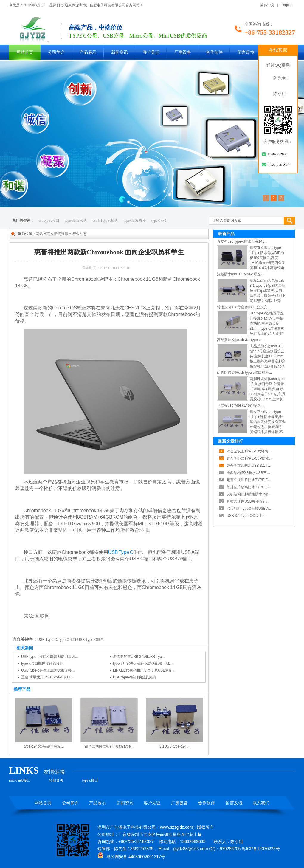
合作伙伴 (214, 52)
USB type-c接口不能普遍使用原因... (50, 657)
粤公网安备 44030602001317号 (131, 857)
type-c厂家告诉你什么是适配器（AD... (143, 664)
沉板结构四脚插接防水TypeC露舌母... (256, 494)
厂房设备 (183, 52)
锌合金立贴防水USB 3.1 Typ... (251, 466)
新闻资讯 (120, 52)
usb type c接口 (49, 221)
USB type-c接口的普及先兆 (135, 677)
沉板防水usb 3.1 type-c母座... (240, 274)
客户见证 (151, 52)
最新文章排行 (230, 441)
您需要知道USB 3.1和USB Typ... (139, 657)
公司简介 (56, 52)
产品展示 (88, 52)
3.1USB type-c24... (175, 746)
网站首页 (25, 52)
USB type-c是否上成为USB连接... (48, 670)
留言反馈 (246, 52)
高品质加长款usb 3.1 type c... (240, 340)
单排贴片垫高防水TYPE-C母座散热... (256, 487)
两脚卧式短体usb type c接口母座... (245, 373)
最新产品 (226, 234)
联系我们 (261, 803)
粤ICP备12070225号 (261, 849)
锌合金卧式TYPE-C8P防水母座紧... (255, 458)
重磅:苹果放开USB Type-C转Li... (47, 677)
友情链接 (54, 772)
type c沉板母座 (135, 221)
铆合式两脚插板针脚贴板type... (109, 746)
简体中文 (267, 5)
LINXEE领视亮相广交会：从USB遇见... (144, 670)
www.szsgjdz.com (176, 827)
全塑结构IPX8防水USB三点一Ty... (253, 473)
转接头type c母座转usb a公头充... (244, 307)
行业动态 (80, 234)
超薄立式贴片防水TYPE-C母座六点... (256, 480)
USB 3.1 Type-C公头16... (246, 516)
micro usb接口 (20, 780)
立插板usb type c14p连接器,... (241, 405)
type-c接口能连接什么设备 (42, 664)
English (287, 5)
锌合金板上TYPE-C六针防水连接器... (256, 451)
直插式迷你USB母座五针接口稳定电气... (259, 501)
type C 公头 (160, 221)
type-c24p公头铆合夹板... (44, 746)
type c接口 (90, 780)
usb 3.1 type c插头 (105, 221)
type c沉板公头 (76, 221)
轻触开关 (56, 780)
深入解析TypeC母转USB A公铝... (253, 509)
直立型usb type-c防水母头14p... (242, 241)
